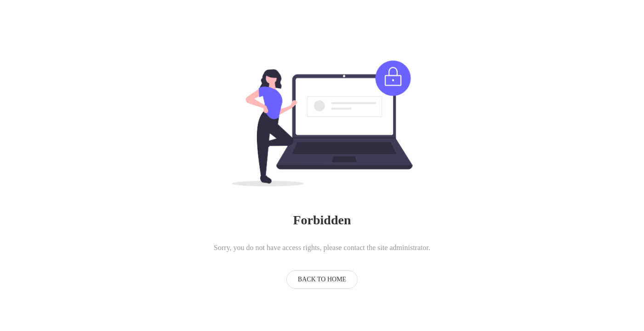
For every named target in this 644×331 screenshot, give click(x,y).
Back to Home (322, 279)
